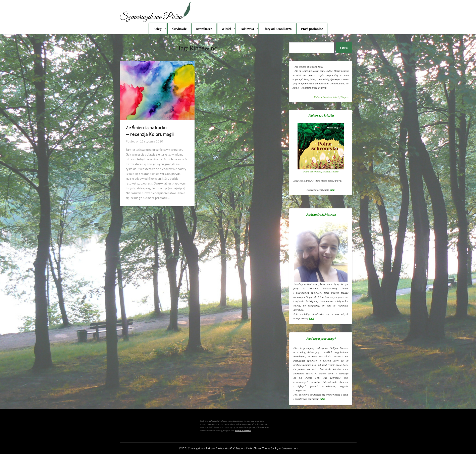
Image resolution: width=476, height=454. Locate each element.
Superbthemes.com (286, 448)
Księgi (158, 29)
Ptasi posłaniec (312, 29)
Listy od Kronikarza (278, 29)
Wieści (226, 29)
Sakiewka (247, 29)
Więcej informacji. (243, 430)
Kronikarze (204, 29)
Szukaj (344, 48)
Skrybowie (179, 29)
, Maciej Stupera (332, 97)
